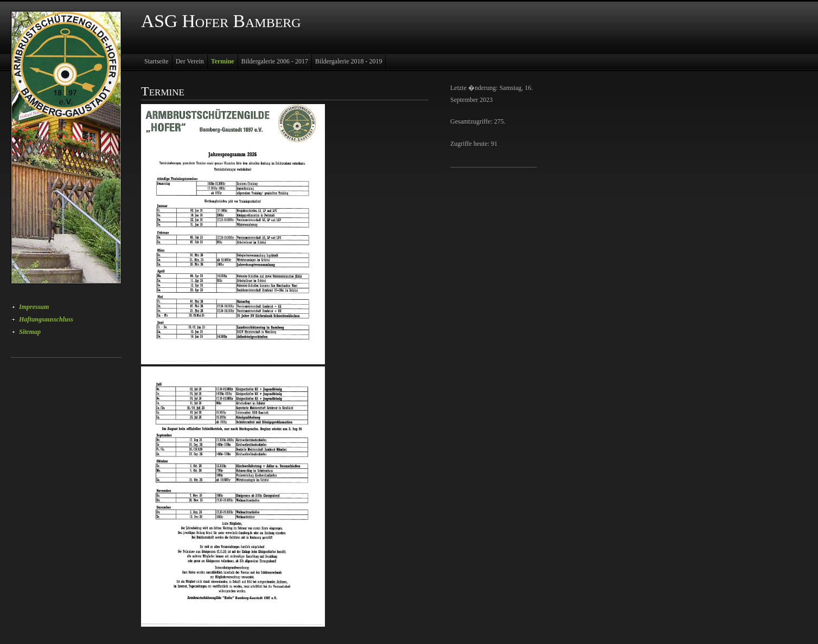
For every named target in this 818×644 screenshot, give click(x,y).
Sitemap (30, 332)
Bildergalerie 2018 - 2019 (349, 61)
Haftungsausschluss (46, 319)
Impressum (34, 307)
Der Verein (190, 61)
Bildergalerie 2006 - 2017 (275, 61)
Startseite (156, 61)
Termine (223, 61)
